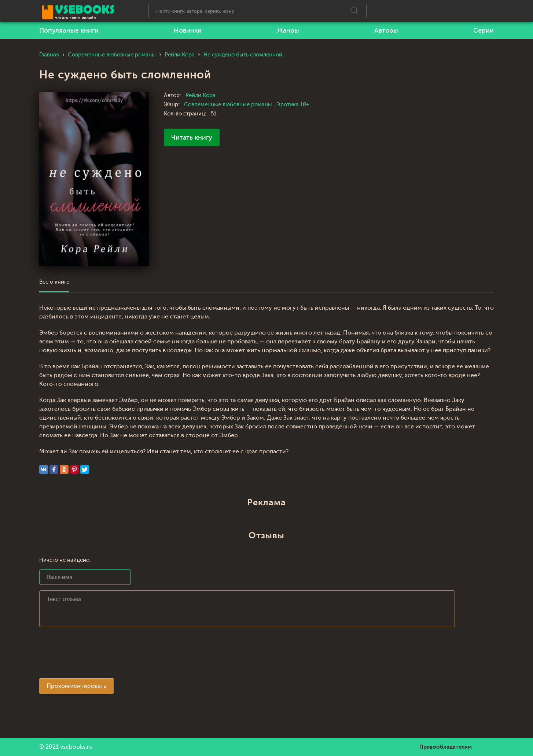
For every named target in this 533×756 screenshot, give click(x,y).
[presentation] (95, 655)
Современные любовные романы (229, 105)
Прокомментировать (76, 686)
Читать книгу (192, 137)
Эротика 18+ (293, 105)
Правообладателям (446, 747)
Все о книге (54, 282)
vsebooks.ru (76, 747)
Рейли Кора (201, 95)
